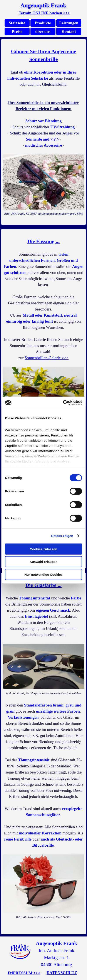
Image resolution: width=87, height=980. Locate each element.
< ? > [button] (55, 139)
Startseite (17, 23)
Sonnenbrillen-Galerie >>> (47, 358)
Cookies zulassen (43, 549)
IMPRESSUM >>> (24, 973)
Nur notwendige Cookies (43, 574)
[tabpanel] (44, 13)
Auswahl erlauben (43, 562)
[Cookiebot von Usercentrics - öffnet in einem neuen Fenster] (63, 403)
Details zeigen (62, 536)
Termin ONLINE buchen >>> (44, 13)
